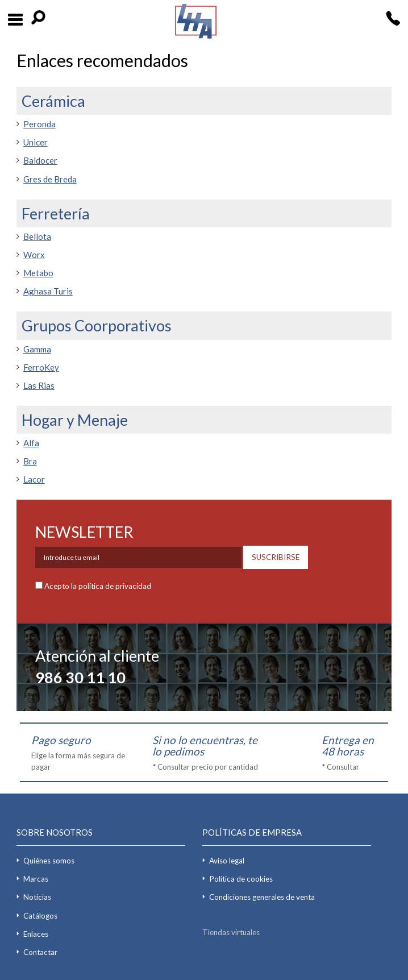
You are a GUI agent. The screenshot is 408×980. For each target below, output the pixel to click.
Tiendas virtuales (231, 932)
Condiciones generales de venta (262, 897)
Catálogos (40, 916)
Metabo (38, 273)
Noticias (37, 897)
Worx (34, 255)
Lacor (34, 479)
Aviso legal (227, 861)
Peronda (39, 124)
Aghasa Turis (48, 291)
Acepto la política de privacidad (98, 586)
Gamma (37, 349)
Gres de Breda (50, 179)
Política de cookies (241, 879)
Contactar (40, 952)
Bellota (37, 236)
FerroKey (41, 367)
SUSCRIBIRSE (276, 557)
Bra (30, 461)
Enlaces (36, 934)
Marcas (36, 879)
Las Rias (39, 385)
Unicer (36, 142)
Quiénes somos (49, 861)
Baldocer (40, 160)
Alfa (31, 443)
